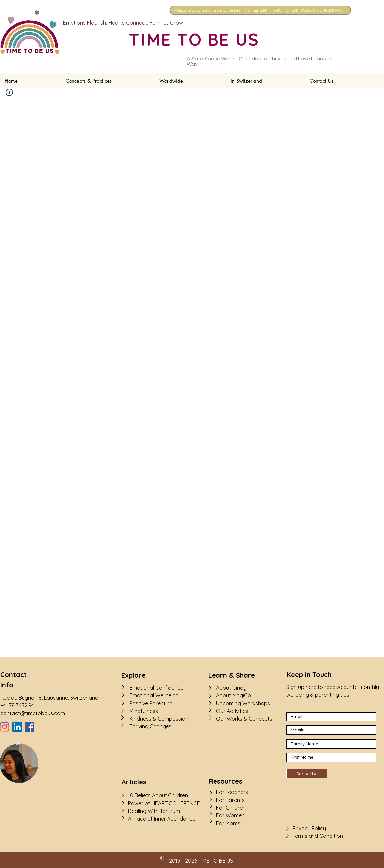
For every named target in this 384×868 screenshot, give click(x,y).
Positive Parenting (151, 703)
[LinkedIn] (17, 727)
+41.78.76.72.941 (18, 705)
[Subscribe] (307, 774)
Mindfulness (144, 711)
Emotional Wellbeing (154, 695)
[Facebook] (30, 727)
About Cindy (231, 688)
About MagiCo (234, 695)
